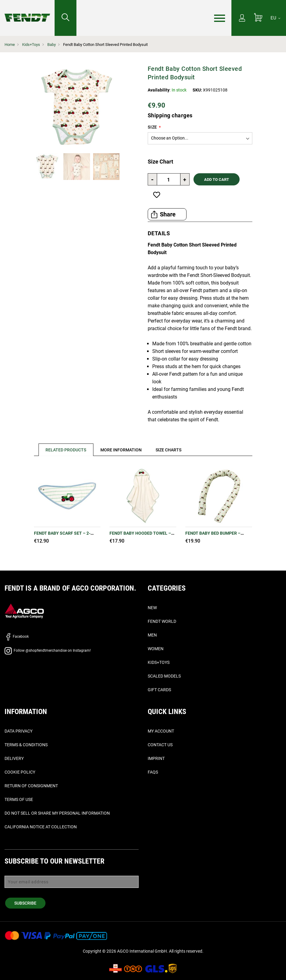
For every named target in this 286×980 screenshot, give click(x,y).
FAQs (153, 772)
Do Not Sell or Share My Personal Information (57, 813)
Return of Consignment (31, 786)
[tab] (64, 450)
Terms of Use (19, 799)
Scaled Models (164, 676)
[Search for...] (66, 18)
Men (152, 635)
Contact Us (160, 745)
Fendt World (162, 621)
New (152, 608)
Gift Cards (159, 690)
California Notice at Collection (41, 827)
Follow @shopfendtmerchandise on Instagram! (48, 650)
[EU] (275, 18)
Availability (159, 90)
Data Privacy (19, 731)
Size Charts (169, 450)
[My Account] (242, 19)
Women (156, 649)
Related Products (66, 450)
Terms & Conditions (26, 745)
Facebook (17, 637)
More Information (121, 450)
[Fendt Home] (27, 12)
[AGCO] (24, 611)
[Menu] (220, 18)
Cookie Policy (20, 772)
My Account (161, 731)
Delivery (14, 758)
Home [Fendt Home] (10, 45)
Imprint (156, 758)
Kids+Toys (31, 45)
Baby (52, 45)
